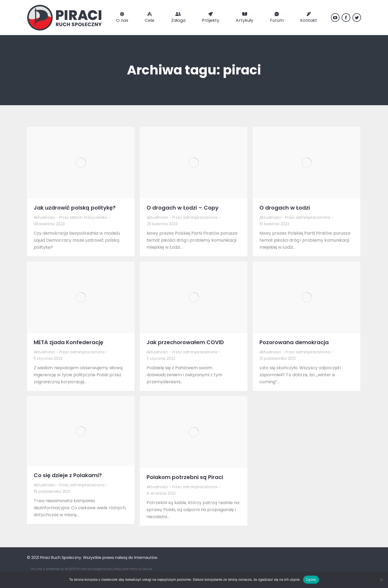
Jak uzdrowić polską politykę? (75, 208)
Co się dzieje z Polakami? (68, 475)
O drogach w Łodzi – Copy (183, 208)
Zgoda (311, 580)
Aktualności (44, 217)
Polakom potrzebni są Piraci (185, 477)
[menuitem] (122, 18)
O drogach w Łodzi (285, 208)
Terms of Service (141, 569)
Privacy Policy (112, 569)
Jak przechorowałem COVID (185, 342)
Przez (83, 217)
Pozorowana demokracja (294, 342)
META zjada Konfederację (68, 342)
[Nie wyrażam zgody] (381, 580)
